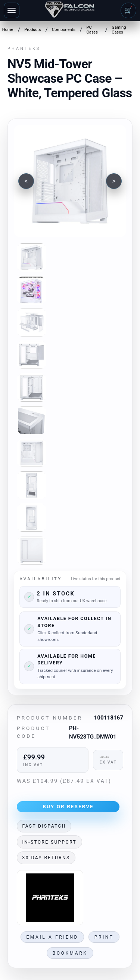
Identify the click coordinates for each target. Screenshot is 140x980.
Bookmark (70, 953)
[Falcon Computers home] (70, 10)
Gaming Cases (119, 30)
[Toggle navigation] (12, 10)
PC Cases (92, 30)
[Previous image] (26, 181)
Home (8, 30)
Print (104, 937)
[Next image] (114, 181)
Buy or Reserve (68, 806)
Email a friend (52, 937)
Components (64, 30)
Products (32, 30)
